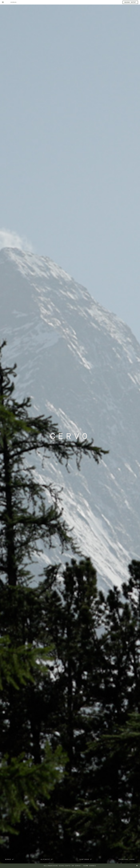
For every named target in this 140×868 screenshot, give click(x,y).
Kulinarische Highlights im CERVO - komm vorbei (70, 866)
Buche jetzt (130, 2)
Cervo (14, 2)
